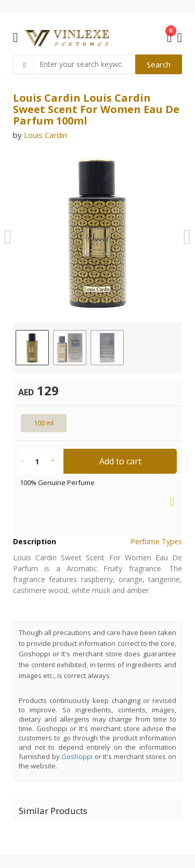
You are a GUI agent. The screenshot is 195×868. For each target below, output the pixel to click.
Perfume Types (156, 541)
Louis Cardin (45, 135)
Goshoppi (77, 756)
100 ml (44, 423)
